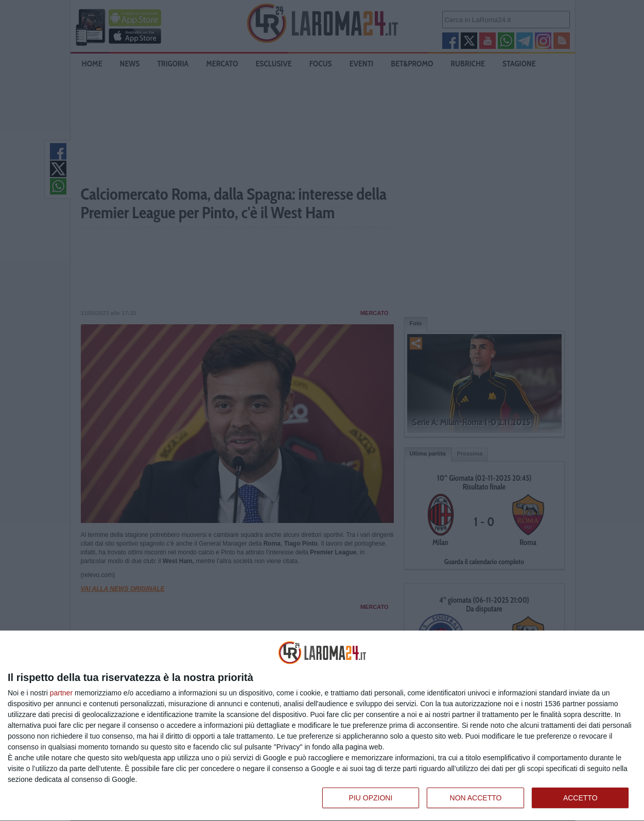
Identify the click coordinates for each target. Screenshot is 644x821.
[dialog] (322, 726)
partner (61, 693)
